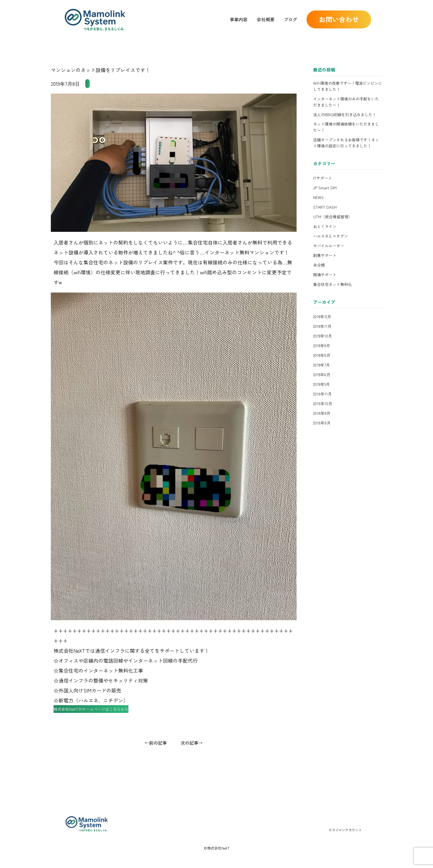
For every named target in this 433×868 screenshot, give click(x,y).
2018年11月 (322, 394)
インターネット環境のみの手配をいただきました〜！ (346, 102)
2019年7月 (321, 365)
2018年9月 (322, 413)
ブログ (291, 19)
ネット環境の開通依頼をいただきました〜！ (346, 127)
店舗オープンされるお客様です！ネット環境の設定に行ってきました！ (346, 143)
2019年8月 (322, 355)
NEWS (318, 197)
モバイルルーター (329, 246)
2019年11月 (322, 326)
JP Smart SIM (325, 188)
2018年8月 (322, 423)
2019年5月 (321, 384)
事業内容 (239, 19)
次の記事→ (192, 753)
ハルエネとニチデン (331, 236)
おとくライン (325, 226)
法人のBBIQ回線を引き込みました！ (345, 115)
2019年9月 (322, 346)
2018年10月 (323, 404)
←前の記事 (156, 753)
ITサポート (323, 178)
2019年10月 (323, 336)
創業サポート (325, 255)
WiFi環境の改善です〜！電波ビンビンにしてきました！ (348, 86)
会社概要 (266, 19)
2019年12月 (322, 317)
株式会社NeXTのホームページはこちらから (106, 717)
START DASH (325, 207)
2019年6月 (322, 375)
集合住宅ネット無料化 (110, 84)
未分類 (319, 265)
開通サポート (325, 275)
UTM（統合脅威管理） (333, 217)
